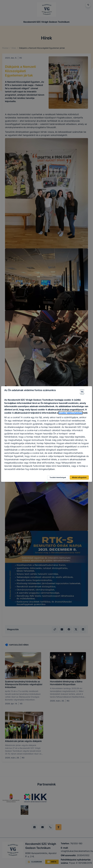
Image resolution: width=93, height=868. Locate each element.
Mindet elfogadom (79, 477)
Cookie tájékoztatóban (71, 413)
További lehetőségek (58, 477)
